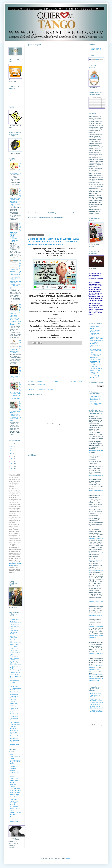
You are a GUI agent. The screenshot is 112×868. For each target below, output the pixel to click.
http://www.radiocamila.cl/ (96, 476)
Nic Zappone (14, 712)
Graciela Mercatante (13, 683)
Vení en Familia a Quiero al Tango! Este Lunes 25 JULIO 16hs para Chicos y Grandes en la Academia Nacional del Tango (16, 197)
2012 (12, 464)
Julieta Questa (14, 694)
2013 (12, 461)
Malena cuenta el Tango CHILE (15, 782)
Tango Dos (13, 729)
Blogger (68, 858)
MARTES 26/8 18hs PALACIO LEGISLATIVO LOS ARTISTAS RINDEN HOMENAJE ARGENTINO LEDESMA (16, 233)
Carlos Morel (14, 640)
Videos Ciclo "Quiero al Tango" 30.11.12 (97, 377)
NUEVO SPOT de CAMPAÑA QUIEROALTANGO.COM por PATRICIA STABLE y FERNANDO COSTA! (16, 283)
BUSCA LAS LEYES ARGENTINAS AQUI (41, 390)
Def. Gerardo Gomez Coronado (15, 652)
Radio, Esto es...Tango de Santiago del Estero (16, 807)
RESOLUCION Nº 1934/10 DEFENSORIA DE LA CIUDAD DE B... (97, 339)
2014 (12, 459)
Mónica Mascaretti (15, 790)
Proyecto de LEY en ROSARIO (96, 373)
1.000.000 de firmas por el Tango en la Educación (16, 623)
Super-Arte (13, 726)
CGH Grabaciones (15, 642)
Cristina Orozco (15, 649)
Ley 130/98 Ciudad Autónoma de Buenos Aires (96, 351)
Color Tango (14, 646)
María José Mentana (13, 785)
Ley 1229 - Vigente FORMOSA (96, 366)
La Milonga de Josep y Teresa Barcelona (14, 698)
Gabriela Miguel (15, 680)
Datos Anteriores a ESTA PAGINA (95, 404)
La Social (13, 702)
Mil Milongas (14, 706)
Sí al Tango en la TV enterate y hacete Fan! (97, 711)
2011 (12, 467)
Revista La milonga (16, 812)
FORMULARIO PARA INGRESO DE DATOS (96, 49)
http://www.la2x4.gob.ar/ (95, 616)
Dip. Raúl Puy (14, 662)
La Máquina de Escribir (14, 776)
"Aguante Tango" (15, 619)
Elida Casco (14, 768)
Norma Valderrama (15, 797)
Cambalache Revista (14, 633)
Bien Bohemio (14, 630)
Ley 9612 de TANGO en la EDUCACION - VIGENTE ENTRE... (96, 361)
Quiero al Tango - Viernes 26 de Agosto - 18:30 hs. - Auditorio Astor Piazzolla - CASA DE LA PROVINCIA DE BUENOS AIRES (54, 242)
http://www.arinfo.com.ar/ (96, 539)
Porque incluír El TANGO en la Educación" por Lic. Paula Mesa (96, 333)
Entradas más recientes (35, 381)
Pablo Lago (13, 799)
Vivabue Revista (15, 744)
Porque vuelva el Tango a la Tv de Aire (96, 700)
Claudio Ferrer (14, 644)
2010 (12, 469)
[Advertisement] (55, 363)
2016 (12, 446)
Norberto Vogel (14, 795)
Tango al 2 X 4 (14, 815)
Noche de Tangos (15, 793)
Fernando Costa (15, 674)
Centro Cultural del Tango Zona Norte (15, 761)
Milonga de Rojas (15, 788)
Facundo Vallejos (15, 672)
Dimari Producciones (14, 655)
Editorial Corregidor (16, 664)
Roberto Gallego (15, 722)
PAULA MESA (14, 716)
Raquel (12, 810)
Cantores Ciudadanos (14, 637)
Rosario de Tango (15, 724)
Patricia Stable (14, 714)
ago (11, 448)
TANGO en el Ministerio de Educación (14, 732)
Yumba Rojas (14, 821)
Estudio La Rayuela (16, 670)
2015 (12, 456)
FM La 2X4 (13, 771)
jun (11, 453)
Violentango (13, 819)
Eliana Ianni (13, 766)
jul (11, 451)
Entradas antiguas (76, 381)
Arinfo (12, 754)
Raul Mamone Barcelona (14, 719)
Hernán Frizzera (15, 686)
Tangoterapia (14, 738)
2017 (12, 444)
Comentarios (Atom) (42, 384)
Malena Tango (14, 704)
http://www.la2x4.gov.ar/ (95, 587)
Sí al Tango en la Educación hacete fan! (96, 707)
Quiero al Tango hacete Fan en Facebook (97, 704)
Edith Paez (13, 764)
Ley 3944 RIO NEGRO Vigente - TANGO (97, 369)
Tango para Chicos (15, 736)
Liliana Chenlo (14, 779)
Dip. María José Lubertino (15, 659)
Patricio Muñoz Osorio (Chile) (14, 802)
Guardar (11, 567)
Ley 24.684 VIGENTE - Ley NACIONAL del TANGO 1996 (97, 356)
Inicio (57, 381)
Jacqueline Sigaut (15, 692)
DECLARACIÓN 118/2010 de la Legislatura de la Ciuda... (95, 345)
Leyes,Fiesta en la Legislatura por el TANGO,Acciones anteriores (95, 399)
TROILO (13, 817)
